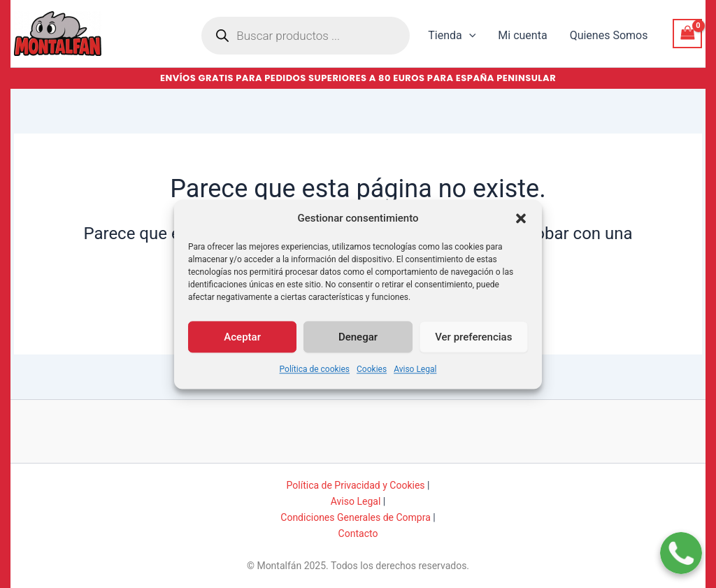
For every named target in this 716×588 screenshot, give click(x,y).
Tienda (452, 36)
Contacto (358, 533)
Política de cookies (315, 376)
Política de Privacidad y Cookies (356, 485)
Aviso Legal (415, 376)
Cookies (372, 376)
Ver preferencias (473, 343)
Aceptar (242, 343)
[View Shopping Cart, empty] (687, 33)
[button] (521, 225)
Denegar (358, 343)
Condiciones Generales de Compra (356, 517)
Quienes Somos (609, 35)
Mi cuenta (522, 35)
